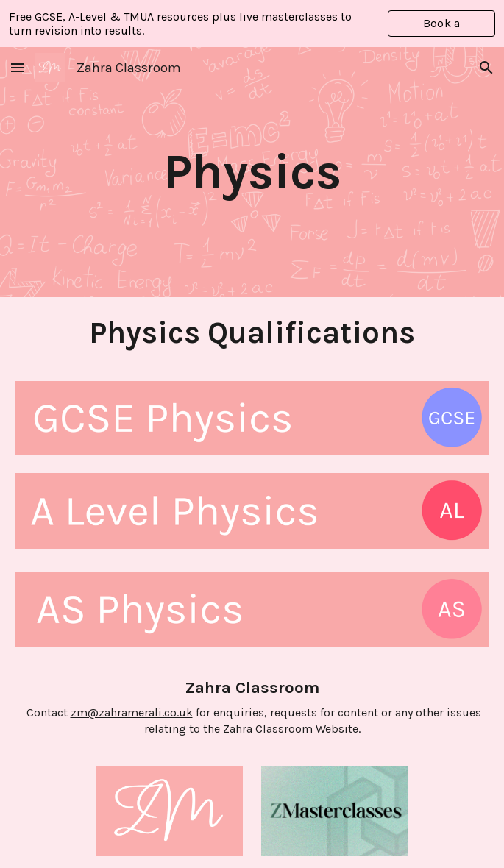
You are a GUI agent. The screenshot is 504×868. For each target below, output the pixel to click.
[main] (252, 172)
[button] (18, 67)
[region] (252, 24)
